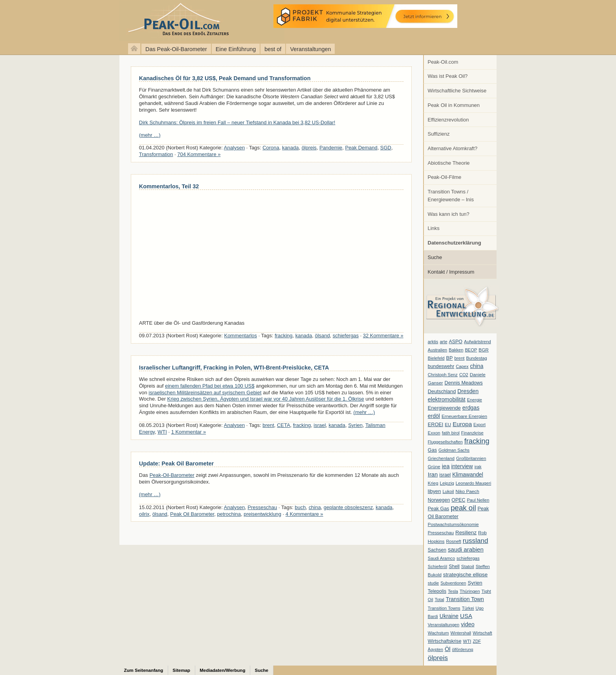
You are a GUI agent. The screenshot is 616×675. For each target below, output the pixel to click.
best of (273, 49)
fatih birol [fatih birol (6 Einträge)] (451, 433)
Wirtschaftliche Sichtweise (457, 91)
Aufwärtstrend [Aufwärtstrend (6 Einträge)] (478, 342)
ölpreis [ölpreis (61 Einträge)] (438, 658)
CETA (284, 425)
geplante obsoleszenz (348, 507)
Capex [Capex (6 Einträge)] (462, 366)
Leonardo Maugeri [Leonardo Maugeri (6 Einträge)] (473, 483)
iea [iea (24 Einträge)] (446, 466)
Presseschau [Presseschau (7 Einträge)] (441, 533)
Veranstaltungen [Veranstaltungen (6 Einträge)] (444, 625)
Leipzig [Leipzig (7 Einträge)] (447, 483)
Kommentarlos (241, 336)
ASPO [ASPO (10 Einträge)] (456, 342)
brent (268, 425)
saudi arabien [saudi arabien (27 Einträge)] (466, 549)
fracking (283, 336)
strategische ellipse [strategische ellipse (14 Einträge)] (465, 575)
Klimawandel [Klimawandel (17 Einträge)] (468, 475)
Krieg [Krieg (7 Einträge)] (433, 483)
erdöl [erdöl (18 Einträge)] (434, 416)
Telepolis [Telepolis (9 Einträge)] (437, 591)
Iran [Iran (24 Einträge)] (433, 475)
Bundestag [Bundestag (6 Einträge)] (477, 358)
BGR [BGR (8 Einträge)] (484, 350)
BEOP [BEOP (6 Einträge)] (471, 350)
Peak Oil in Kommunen (454, 105)
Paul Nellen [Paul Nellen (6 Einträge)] (478, 500)
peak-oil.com (82, 21)
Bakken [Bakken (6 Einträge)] (456, 350)
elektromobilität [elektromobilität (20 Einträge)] (447, 399)
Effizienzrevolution (448, 120)
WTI (162, 432)
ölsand (322, 336)
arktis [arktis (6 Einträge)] (433, 342)
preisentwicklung (262, 514)
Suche (435, 257)
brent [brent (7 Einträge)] (459, 358)
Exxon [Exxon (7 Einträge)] (434, 433)
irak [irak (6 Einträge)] (478, 467)
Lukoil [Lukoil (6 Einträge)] (448, 491)
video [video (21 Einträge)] (467, 624)
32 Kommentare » (383, 336)
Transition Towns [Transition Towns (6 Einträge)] (444, 608)
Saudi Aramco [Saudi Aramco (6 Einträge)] (441, 558)
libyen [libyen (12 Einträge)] (434, 491)
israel (320, 425)
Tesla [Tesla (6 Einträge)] (453, 591)
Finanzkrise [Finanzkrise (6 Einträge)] (472, 433)
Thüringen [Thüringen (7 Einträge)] (470, 591)
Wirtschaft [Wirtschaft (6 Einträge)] (482, 633)
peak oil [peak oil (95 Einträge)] (463, 508)
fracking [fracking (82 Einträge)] (477, 441)
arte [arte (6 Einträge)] (443, 342)
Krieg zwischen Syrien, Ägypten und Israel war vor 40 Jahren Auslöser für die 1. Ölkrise (266, 399)
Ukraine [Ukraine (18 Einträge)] (449, 616)
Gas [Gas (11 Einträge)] (432, 450)
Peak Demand (361, 148)
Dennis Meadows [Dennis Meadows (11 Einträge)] (464, 383)
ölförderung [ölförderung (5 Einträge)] (463, 649)
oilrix (144, 514)
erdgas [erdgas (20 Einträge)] (471, 408)
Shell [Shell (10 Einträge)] (454, 566)
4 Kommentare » (304, 514)
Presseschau (262, 507)
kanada (291, 148)
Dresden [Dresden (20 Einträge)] (468, 391)
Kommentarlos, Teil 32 (169, 186)
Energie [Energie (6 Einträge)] (475, 400)
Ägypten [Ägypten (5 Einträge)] (435, 649)
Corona (271, 148)
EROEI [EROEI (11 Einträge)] (435, 425)
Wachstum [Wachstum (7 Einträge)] (438, 633)
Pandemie (331, 148)
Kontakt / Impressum (451, 272)
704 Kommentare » (199, 154)
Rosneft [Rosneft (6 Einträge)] (453, 541)
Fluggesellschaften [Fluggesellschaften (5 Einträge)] (445, 442)
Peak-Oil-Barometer (172, 475)
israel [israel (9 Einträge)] (445, 475)
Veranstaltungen (310, 49)
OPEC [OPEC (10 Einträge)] (458, 500)
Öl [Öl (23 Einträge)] (448, 649)
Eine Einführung (236, 49)
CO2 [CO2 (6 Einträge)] (464, 375)
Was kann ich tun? (449, 214)
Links (434, 228)
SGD (386, 148)
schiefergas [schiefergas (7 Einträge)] (468, 558)
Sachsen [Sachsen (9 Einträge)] (437, 550)
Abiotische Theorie (449, 163)
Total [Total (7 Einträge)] (439, 600)
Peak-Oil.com (443, 62)
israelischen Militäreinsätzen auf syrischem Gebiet (205, 393)
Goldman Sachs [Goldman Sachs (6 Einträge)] (454, 450)
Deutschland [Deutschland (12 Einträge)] (442, 391)
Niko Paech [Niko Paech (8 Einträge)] (467, 491)
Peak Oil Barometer (192, 514)
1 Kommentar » (189, 432)
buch (300, 507)
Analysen (234, 148)
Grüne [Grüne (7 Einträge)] (434, 467)
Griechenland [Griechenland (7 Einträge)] (441, 458)
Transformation (156, 154)
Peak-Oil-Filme (445, 177)
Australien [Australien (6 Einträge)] (437, 350)
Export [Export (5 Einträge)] (479, 425)
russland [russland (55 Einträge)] (476, 541)
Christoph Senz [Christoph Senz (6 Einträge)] (443, 375)
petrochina (229, 514)
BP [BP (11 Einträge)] (450, 358)
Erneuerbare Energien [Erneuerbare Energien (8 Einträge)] (464, 416)
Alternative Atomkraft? (453, 148)
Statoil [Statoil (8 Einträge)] (468, 566)
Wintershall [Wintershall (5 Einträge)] (461, 633)
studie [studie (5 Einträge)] (433, 583)
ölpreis (309, 148)
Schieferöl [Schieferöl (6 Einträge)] (437, 566)
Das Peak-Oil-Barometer (176, 49)
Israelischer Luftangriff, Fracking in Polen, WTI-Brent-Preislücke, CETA (234, 368)
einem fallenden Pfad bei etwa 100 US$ (210, 386)
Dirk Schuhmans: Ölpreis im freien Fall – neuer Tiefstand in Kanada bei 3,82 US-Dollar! (237, 122)
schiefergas (346, 336)
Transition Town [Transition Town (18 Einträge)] (465, 599)
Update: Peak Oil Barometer (176, 463)
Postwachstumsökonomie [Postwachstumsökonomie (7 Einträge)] (453, 524)
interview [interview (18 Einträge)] (462, 466)
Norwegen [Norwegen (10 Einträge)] (439, 500)
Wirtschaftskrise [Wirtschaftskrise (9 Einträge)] (445, 641)
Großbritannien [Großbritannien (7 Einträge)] (471, 458)
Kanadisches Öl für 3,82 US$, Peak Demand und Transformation (225, 78)
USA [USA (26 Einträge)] (466, 616)
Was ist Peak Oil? (448, 76)
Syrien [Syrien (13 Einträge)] (475, 583)
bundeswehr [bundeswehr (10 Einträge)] (441, 366)
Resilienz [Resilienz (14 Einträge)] (466, 532)
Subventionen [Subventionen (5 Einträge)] (453, 583)
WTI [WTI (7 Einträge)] (467, 641)
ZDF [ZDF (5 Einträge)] (477, 641)
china (315, 507)
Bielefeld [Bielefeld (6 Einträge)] (436, 358)
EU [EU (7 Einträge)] (448, 425)
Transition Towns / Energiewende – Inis (451, 196)
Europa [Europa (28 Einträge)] (462, 424)
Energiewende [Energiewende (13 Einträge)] (444, 408)
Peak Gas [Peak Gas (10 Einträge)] (438, 509)
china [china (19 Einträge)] (477, 366)
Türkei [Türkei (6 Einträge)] (468, 608)
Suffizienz (439, 134)
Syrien (355, 425)
